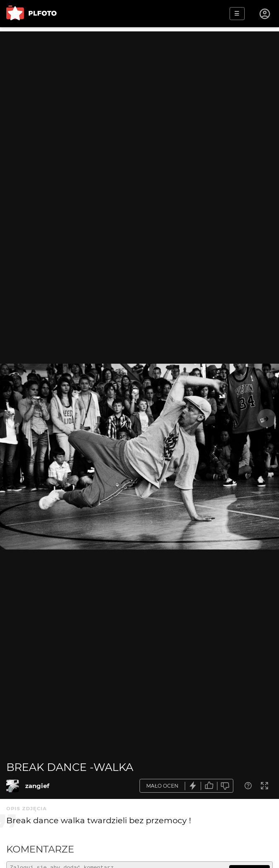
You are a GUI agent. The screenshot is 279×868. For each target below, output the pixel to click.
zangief (37, 786)
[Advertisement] (139, 90)
